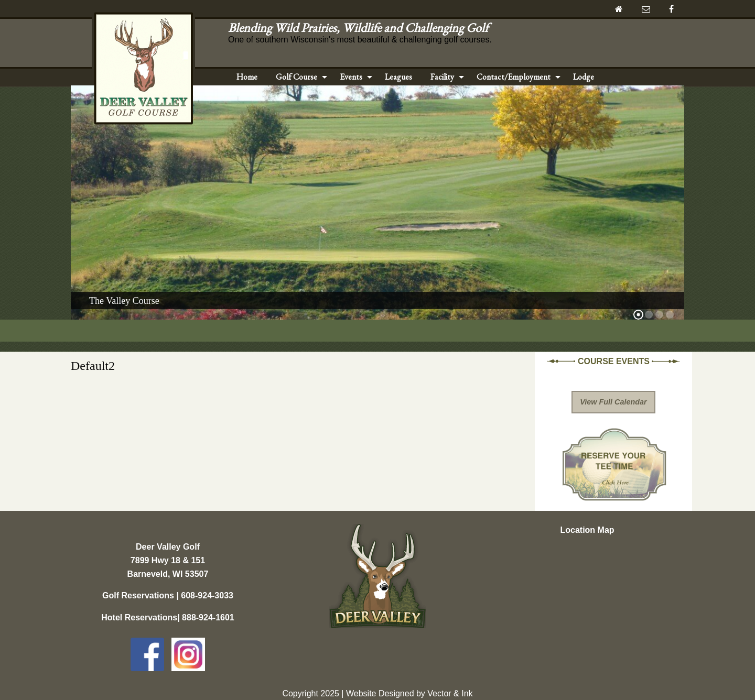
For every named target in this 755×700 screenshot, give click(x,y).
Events (351, 77)
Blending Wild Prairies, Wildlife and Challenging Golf (361, 28)
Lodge (584, 77)
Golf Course (296, 77)
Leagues (398, 77)
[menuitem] (247, 77)
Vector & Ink (450, 693)
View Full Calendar (613, 402)
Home (247, 77)
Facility (442, 77)
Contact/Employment (514, 77)
